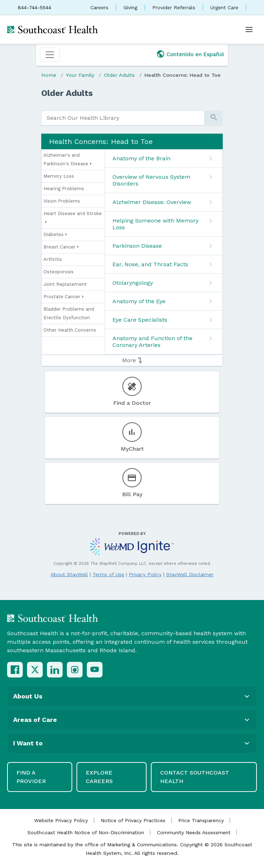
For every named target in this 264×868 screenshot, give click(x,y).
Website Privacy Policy (61, 820)
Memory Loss (59, 176)
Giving (130, 7)
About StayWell (69, 574)
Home (49, 75)
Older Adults (119, 75)
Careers (99, 7)
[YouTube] (95, 670)
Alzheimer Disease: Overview (152, 202)
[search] (123, 118)
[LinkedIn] (55, 670)
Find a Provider (31, 777)
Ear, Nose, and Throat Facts (150, 264)
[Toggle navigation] (50, 55)
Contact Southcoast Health (195, 777)
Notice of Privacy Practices (133, 820)
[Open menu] (249, 30)
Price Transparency (201, 820)
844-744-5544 (35, 7)
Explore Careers (99, 777)
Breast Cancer (61, 247)
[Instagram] (75, 670)
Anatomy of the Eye (139, 301)
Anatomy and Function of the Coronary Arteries (152, 342)
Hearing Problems (64, 189)
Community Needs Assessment (194, 832)
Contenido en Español (195, 54)
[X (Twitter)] (35, 670)
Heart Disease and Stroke (73, 219)
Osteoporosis (59, 272)
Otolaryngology (133, 283)
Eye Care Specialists (140, 320)
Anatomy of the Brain (141, 158)
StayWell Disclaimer (190, 574)
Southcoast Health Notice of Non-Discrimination (86, 832)
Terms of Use (108, 574)
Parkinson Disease (137, 246)
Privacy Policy (145, 574)
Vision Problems (62, 201)
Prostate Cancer (64, 297)
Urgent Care (224, 7)
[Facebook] (15, 670)
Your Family (80, 75)
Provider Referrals (174, 7)
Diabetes (55, 235)
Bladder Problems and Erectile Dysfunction (69, 313)
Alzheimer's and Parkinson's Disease (68, 160)
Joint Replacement (65, 284)
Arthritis (53, 259)
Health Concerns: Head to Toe (183, 75)
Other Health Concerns (70, 330)
